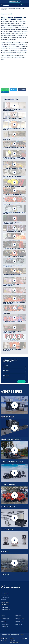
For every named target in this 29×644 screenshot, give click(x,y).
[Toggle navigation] (27, 5)
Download (19, 622)
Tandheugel (22, 635)
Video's (6, 8)
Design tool (20, 619)
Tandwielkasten (4, 635)
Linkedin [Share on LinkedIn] (5, 92)
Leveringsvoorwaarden (14, 642)
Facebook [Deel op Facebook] (22, 90)
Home (2, 8)
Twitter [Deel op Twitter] (14, 90)
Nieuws (4, 622)
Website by (23, 638)
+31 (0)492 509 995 (5, 602)
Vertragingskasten (11, 635)
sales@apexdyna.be (5, 610)
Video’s (18, 616)
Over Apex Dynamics (5, 625)
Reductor (17, 635)
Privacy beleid (12, 640)
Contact (19, 624)
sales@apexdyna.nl (5, 604)
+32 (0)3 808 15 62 (5, 608)
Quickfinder (21, 5)
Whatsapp (5, 90)
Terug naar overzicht (6, 14)
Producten (5, 619)
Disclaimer (12, 638)
